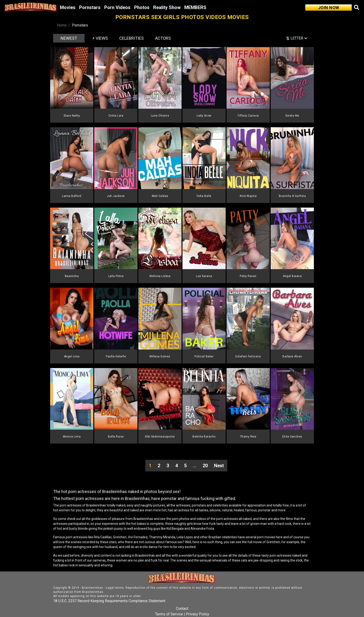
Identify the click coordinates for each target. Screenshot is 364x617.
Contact (182, 609)
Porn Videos (117, 7)
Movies (68, 7)
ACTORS (163, 38)
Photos (142, 7)
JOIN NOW (329, 8)
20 (205, 466)
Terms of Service (169, 614)
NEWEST (69, 38)
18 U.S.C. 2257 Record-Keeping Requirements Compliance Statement (109, 601)
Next (219, 466)
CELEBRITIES (132, 38)
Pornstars (90, 7)
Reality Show (167, 7)
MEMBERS (195, 7)
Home (62, 25)
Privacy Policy (198, 614)
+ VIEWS (100, 38)
